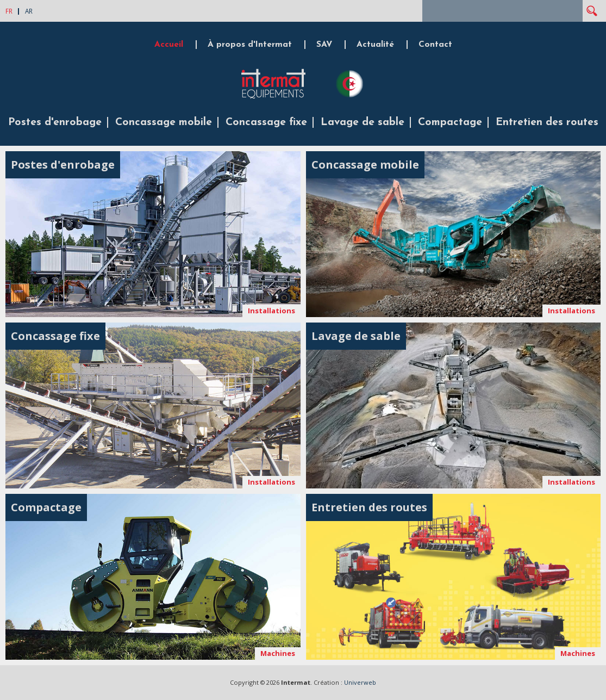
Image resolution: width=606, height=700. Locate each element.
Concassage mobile (164, 122)
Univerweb (360, 682)
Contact (435, 45)
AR (29, 11)
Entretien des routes (547, 122)
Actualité (375, 45)
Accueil (169, 45)
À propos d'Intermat (250, 45)
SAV (324, 45)
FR (9, 11)
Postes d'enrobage (55, 122)
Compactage (450, 122)
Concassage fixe (266, 122)
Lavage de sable (363, 122)
